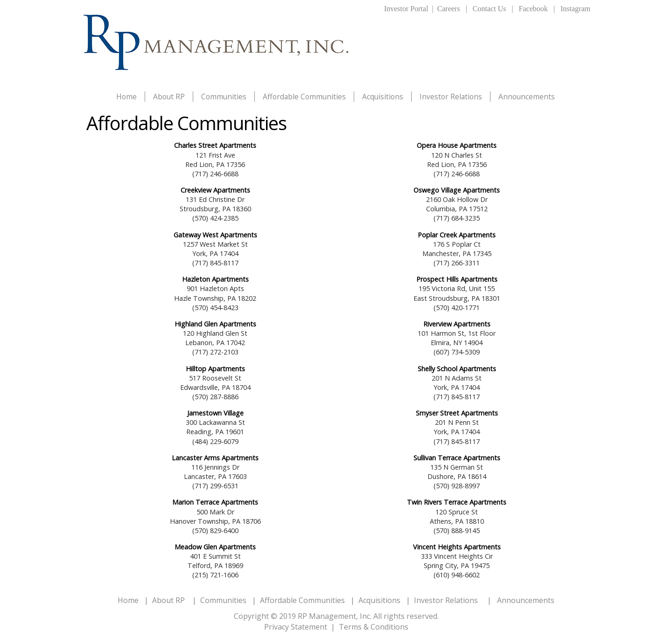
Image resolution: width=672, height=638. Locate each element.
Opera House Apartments (457, 145)
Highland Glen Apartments (215, 324)
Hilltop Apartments (215, 369)
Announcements (527, 97)
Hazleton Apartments (215, 279)
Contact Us (490, 9)
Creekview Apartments (215, 190)
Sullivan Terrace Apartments (457, 458)
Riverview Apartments (457, 324)
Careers (449, 9)
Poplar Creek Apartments (457, 235)
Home (126, 97)
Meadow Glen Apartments (215, 547)
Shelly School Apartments (457, 369)
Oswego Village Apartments (457, 190)
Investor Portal (406, 9)
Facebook (533, 9)
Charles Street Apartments (215, 145)
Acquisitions (383, 97)
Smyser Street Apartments (457, 413)
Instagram (575, 9)
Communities (224, 97)
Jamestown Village (215, 413)
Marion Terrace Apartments (215, 502)
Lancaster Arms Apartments (215, 458)
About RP (169, 97)
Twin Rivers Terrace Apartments (457, 502)
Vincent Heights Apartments (457, 547)
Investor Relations (451, 97)
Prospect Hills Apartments (457, 279)
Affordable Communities (304, 97)
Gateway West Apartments (215, 235)
